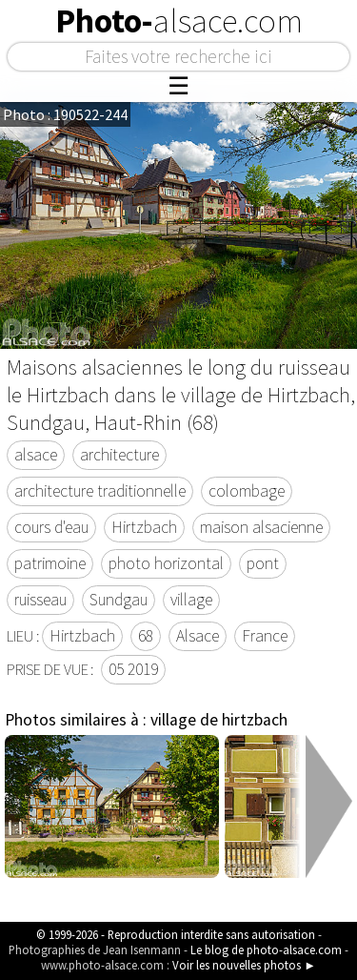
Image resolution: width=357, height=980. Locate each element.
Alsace (198, 636)
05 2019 (133, 669)
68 (146, 636)
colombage (247, 491)
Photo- (179, 21)
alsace (36, 455)
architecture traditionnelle (100, 491)
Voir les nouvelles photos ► (244, 965)
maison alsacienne (261, 527)
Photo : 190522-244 (65, 114)
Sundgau (119, 600)
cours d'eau (51, 527)
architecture (119, 455)
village (191, 600)
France (265, 636)
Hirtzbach (144, 527)
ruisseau (40, 600)
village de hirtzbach (219, 720)
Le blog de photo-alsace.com (266, 949)
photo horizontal (166, 563)
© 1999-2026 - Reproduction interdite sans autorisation (176, 934)
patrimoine (50, 563)
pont (263, 563)
